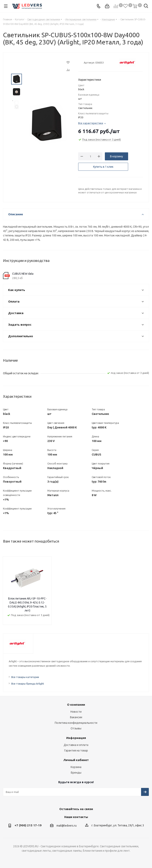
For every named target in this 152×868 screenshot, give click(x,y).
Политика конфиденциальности (76, 723)
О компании (76, 705)
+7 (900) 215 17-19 (28, 825)
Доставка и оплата (76, 745)
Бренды (76, 773)
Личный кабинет (76, 760)
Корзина (76, 767)
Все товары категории (25, 677)
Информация (76, 738)
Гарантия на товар (76, 750)
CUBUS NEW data (23, 274)
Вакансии (76, 717)
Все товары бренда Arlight (28, 684)
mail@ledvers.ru (67, 826)
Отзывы (76, 728)
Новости (76, 712)
